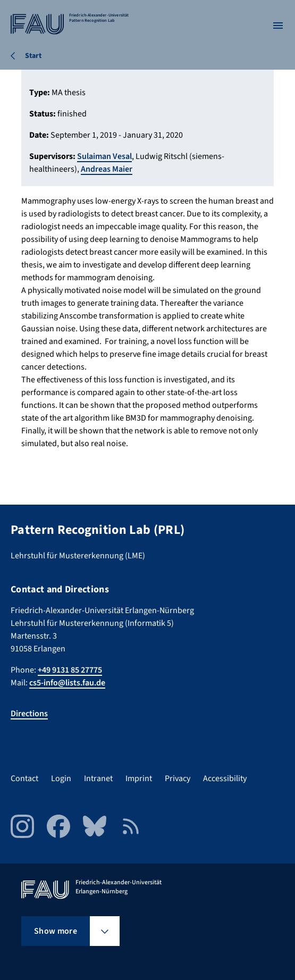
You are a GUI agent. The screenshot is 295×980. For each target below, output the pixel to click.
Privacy (178, 778)
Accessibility (225, 778)
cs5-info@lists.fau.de (67, 683)
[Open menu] (278, 26)
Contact (24, 778)
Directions (29, 714)
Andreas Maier (107, 169)
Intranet (98, 778)
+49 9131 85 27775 (70, 670)
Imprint (139, 778)
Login (61, 778)
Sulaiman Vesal (104, 156)
